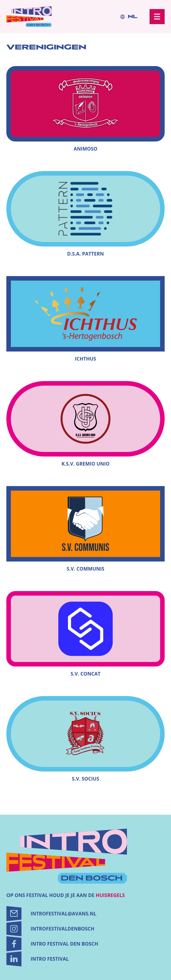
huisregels (110, 895)
